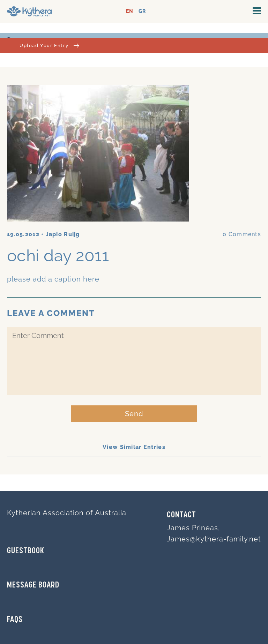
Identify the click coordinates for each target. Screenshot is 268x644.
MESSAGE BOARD (33, 585)
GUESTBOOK (26, 551)
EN (130, 11)
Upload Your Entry (49, 46)
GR (142, 11)
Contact (181, 515)
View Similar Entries (134, 447)
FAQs (15, 620)
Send (134, 414)
